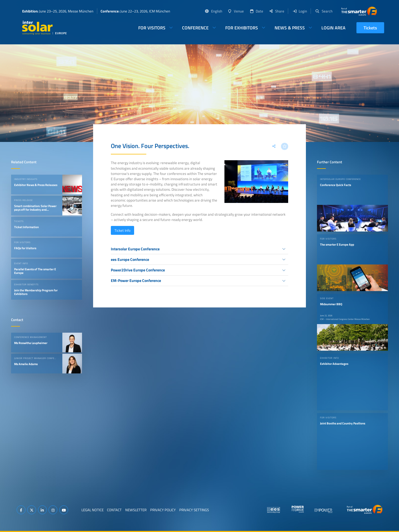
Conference (195, 28)
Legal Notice (93, 510)
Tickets (370, 28)
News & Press (290, 28)
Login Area (333, 28)
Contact (114, 510)
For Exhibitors (242, 28)
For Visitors (152, 28)
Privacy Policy (163, 510)
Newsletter (136, 510)
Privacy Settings (194, 510)
